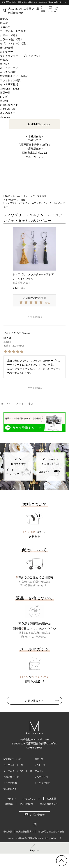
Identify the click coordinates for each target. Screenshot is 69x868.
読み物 (4, 101)
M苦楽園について (12, 759)
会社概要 (8, 832)
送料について (27, 804)
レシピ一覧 (40, 765)
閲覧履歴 (9, 804)
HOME (7, 196)
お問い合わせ (8, 109)
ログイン (11, 799)
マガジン (39, 771)
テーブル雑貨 (39, 196)
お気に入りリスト (31, 799)
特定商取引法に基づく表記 (51, 832)
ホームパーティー (21, 196)
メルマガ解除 (10, 783)
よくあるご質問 (42, 783)
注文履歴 (51, 799)
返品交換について (49, 804)
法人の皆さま (8, 113)
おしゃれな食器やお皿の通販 (20, 838)
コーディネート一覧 (13, 765)
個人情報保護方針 (25, 832)
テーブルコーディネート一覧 (18, 771)
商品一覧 (39, 759)
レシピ (4, 97)
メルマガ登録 (41, 777)
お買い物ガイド (9, 105)
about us (5, 117)
